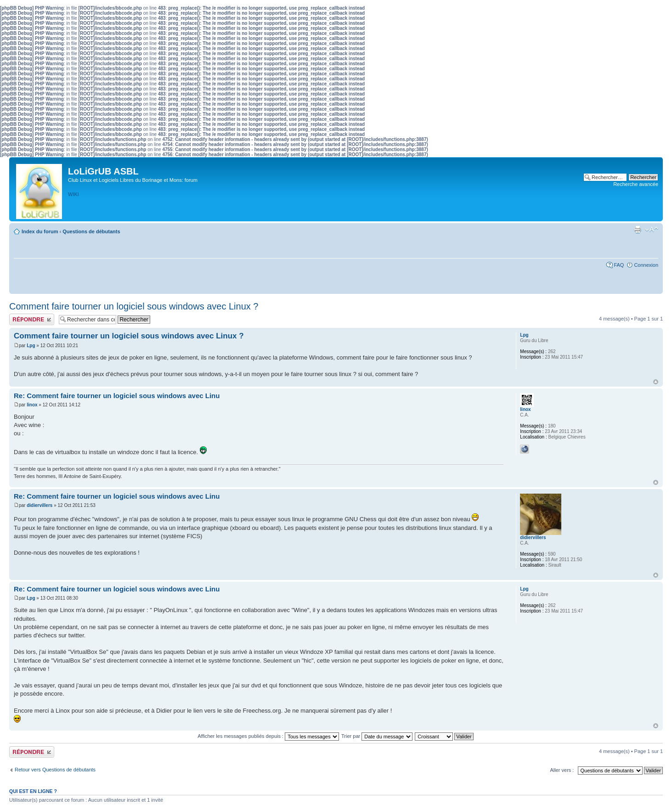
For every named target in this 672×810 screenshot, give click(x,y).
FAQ (619, 265)
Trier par (377, 736)
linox (32, 405)
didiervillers (40, 505)
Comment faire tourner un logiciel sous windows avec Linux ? (134, 306)
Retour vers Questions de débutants (55, 770)
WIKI (73, 194)
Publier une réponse (32, 319)
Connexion (646, 265)
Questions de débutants (91, 231)
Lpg (31, 346)
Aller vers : (562, 770)
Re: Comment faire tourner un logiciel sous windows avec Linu (117, 396)
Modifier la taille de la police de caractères (652, 230)
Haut (656, 382)
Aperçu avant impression (638, 230)
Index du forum (40, 231)
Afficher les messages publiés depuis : (268, 736)
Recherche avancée (636, 184)
